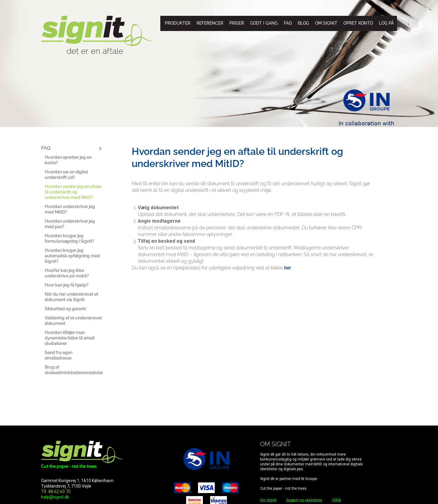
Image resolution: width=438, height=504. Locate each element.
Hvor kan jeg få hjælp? (67, 285)
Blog (303, 23)
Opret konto (358, 23)
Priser (237, 23)
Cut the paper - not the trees (69, 466)
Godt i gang (264, 23)
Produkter (178, 23)
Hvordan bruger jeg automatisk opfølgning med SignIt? (72, 256)
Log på (386, 23)
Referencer (210, 23)
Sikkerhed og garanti (65, 309)
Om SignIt (326, 23)
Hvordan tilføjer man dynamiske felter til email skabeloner (70, 338)
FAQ (288, 23)
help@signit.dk (55, 497)
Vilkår (337, 500)
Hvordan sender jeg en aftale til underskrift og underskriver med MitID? (73, 192)
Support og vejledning (304, 500)
